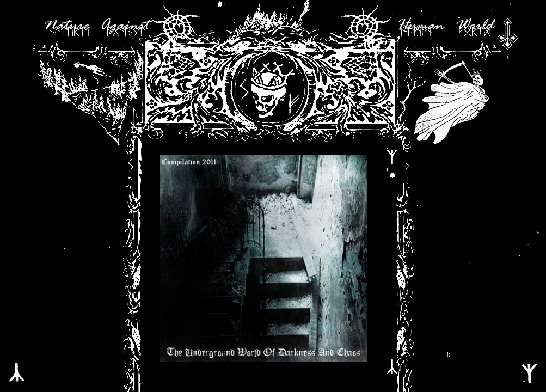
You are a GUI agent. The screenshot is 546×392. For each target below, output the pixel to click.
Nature (66, 26)
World (475, 26)
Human (421, 26)
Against (125, 26)
